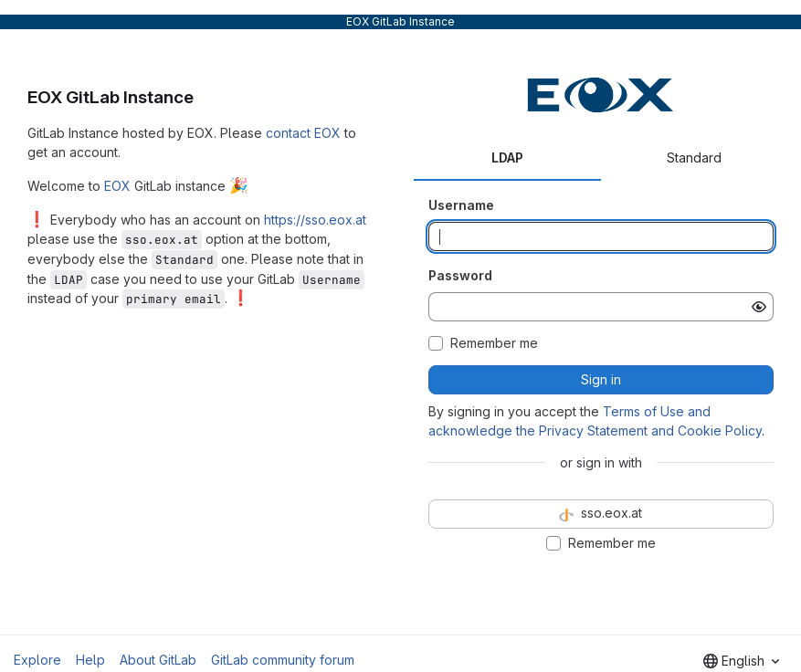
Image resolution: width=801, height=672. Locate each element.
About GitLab (158, 660)
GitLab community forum (283, 660)
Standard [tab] (694, 157)
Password (460, 275)
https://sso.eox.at (315, 220)
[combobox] (741, 661)
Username (461, 205)
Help (90, 660)
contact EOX (303, 133)
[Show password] (759, 307)
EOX (117, 186)
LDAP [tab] (507, 157)
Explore (37, 660)
